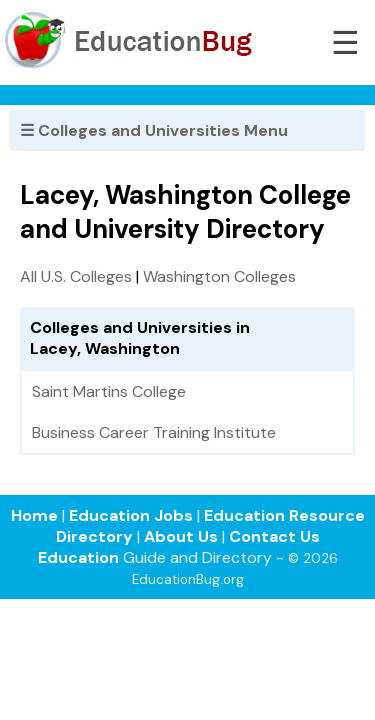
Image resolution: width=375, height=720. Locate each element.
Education (78, 557)
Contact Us (274, 536)
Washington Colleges (219, 276)
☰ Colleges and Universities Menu (154, 130)
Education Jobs (131, 515)
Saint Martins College (109, 391)
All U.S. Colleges (76, 276)
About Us (181, 536)
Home (34, 515)
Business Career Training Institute (154, 432)
